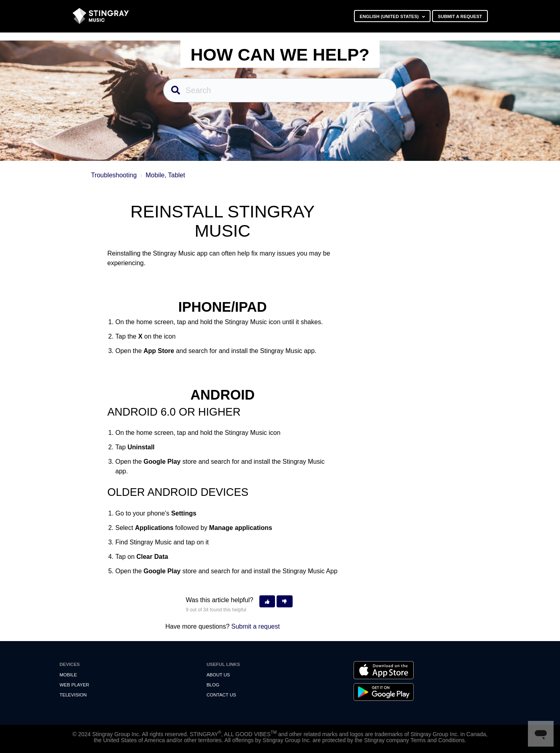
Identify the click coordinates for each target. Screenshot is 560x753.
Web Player (75, 685)
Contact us (221, 695)
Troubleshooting (114, 175)
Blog (213, 685)
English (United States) (390, 16)
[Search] (280, 90)
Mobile (68, 675)
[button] (267, 602)
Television (73, 695)
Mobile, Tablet (165, 175)
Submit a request (460, 16)
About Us (218, 675)
